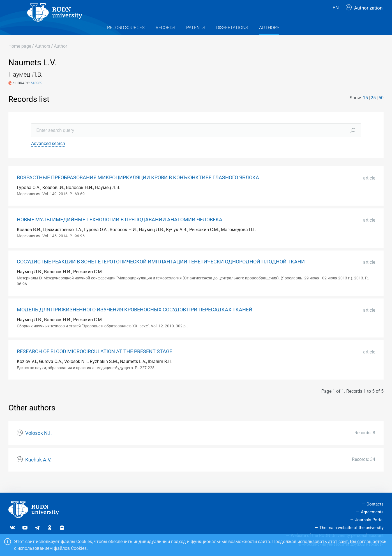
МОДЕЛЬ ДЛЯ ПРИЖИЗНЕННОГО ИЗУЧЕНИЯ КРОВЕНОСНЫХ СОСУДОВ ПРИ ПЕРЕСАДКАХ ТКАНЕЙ (135, 320)
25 (373, 108)
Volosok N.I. (39, 443)
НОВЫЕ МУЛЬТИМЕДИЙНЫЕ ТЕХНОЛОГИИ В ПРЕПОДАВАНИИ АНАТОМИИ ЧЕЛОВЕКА (120, 230)
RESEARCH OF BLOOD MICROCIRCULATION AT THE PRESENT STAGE (94, 362)
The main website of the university (351, 528)
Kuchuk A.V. (38, 470)
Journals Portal (369, 520)
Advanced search (48, 154)
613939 (36, 93)
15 (365, 108)
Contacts (375, 504)
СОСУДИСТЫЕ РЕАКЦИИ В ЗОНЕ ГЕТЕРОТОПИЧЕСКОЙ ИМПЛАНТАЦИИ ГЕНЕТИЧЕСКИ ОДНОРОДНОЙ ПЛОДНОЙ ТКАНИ (161, 272)
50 (381, 108)
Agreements (372, 512)
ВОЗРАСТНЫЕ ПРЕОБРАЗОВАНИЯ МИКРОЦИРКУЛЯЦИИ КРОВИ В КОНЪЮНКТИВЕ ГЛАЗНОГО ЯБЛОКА (138, 188)
